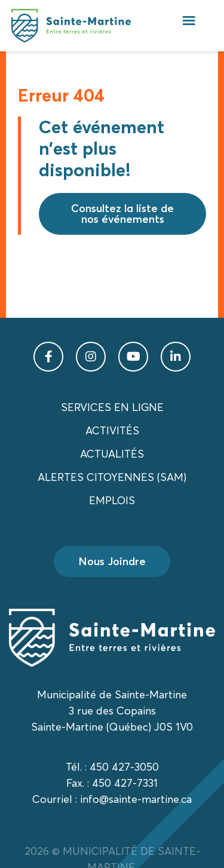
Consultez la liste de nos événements (122, 214)
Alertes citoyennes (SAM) (112, 477)
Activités (112, 430)
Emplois (112, 500)
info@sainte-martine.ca (136, 799)
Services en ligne (112, 407)
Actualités (112, 454)
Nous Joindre (112, 561)
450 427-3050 (124, 767)
